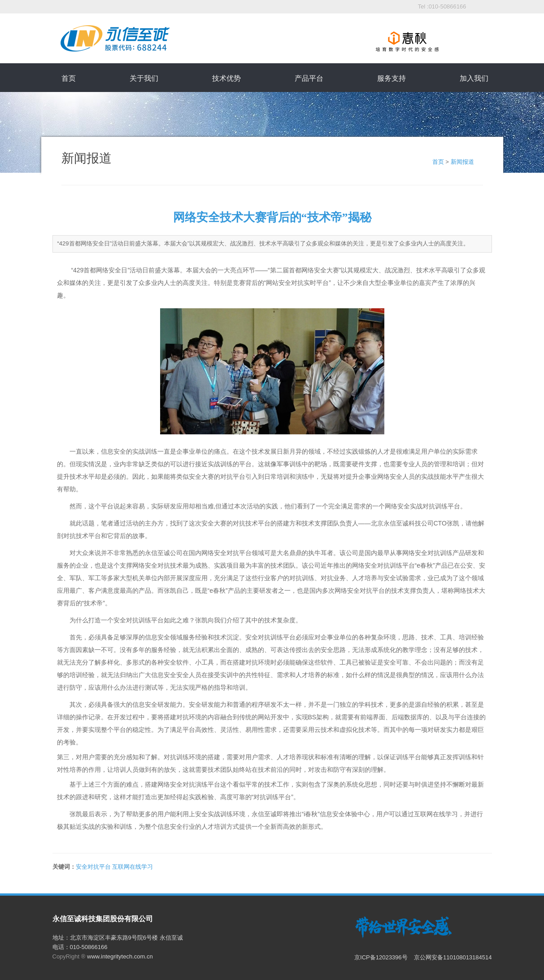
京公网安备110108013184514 (453, 957)
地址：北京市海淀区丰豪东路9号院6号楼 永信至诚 (118, 938)
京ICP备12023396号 (382, 957)
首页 (438, 162)
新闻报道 (462, 162)
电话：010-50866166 (80, 947)
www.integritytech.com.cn (120, 956)
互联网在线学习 (133, 867)
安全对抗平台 (93, 867)
